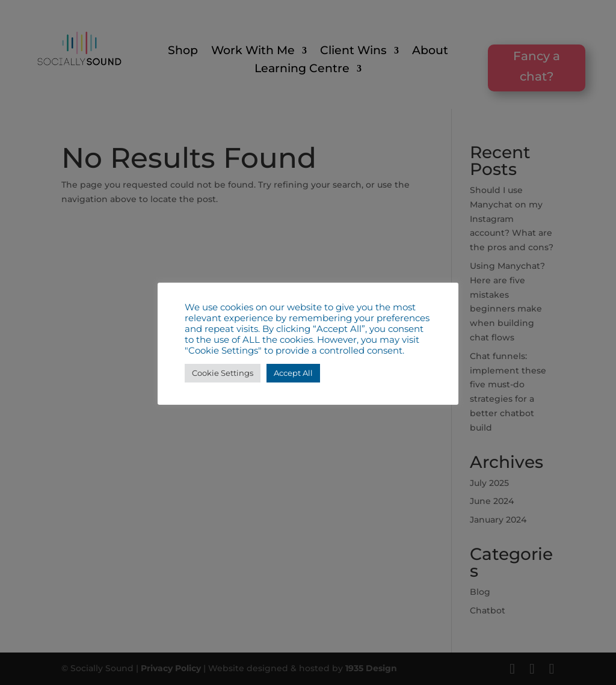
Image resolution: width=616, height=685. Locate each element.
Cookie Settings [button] (223, 373)
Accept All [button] (293, 373)
